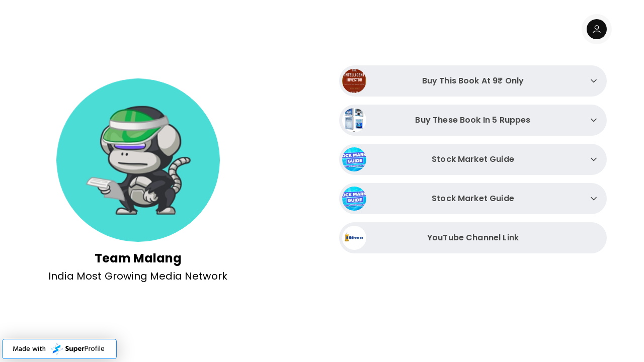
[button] (59, 349)
